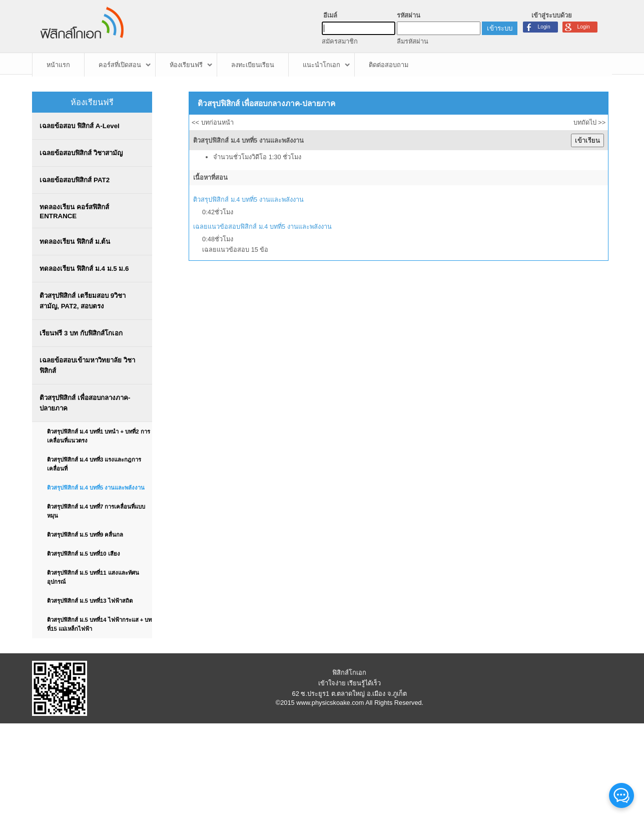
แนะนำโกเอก (321, 65)
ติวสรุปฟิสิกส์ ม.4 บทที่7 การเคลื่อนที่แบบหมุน (96, 511)
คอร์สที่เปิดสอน (120, 65)
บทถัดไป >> (590, 122)
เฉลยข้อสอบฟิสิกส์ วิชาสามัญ (81, 153)
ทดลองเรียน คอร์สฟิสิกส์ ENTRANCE (74, 212)
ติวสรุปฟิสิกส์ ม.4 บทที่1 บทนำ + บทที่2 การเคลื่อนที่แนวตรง (98, 436)
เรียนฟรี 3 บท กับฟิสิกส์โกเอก (81, 333)
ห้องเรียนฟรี (186, 65)
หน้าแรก (58, 65)
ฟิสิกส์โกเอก (349, 673)
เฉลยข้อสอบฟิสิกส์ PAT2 (75, 180)
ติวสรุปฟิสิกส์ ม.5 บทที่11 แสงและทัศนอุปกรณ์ (93, 577)
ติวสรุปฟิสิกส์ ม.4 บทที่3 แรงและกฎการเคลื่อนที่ (94, 464)
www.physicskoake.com (330, 703)
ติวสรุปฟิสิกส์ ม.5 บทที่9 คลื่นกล (85, 535)
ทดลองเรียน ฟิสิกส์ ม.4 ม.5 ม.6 (84, 269)
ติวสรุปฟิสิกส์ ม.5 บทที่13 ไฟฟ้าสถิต (90, 601)
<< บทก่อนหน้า (213, 122)
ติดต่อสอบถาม (389, 65)
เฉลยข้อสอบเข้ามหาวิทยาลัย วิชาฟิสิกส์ (87, 365)
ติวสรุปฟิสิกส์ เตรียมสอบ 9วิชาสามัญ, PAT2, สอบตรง (83, 301)
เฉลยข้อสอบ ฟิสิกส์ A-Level (79, 126)
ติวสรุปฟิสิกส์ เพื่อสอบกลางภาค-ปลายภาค (85, 403)
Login (584, 27)
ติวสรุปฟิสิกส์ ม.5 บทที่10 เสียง (83, 554)
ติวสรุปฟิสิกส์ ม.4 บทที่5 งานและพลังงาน (96, 488)
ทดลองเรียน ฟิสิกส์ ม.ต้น (75, 242)
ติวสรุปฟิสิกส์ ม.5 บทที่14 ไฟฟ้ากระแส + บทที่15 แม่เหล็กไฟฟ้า (99, 624)
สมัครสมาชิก (340, 41)
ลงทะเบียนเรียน (253, 65)
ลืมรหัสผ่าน (413, 41)
